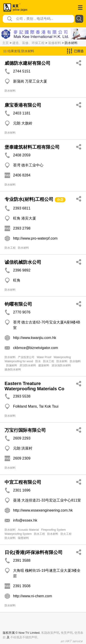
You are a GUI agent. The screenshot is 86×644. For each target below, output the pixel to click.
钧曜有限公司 (18, 304)
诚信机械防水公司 (23, 262)
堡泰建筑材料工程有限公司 (32, 147)
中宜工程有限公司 (23, 482)
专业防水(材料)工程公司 (29, 199)
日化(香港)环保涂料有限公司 (34, 552)
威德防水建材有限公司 (28, 63)
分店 (60, 200)
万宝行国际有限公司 (25, 430)
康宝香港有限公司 (23, 105)
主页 (6, 43)
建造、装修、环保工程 (28, 43)
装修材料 (55, 43)
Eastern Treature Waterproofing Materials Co (34, 386)
